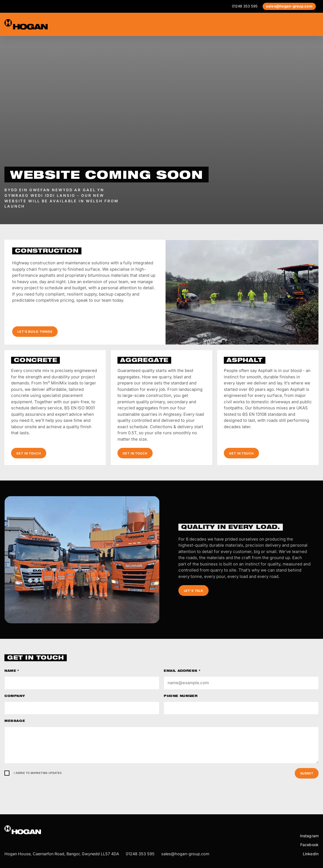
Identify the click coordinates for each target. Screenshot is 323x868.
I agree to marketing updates (38, 773)
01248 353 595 (245, 6)
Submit (307, 773)
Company (15, 696)
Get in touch (29, 453)
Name (12, 671)
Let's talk (194, 591)
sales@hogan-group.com (289, 6)
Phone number (181, 696)
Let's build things (35, 332)
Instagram (309, 836)
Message (15, 721)
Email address (182, 671)
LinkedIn (311, 854)
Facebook (309, 845)
